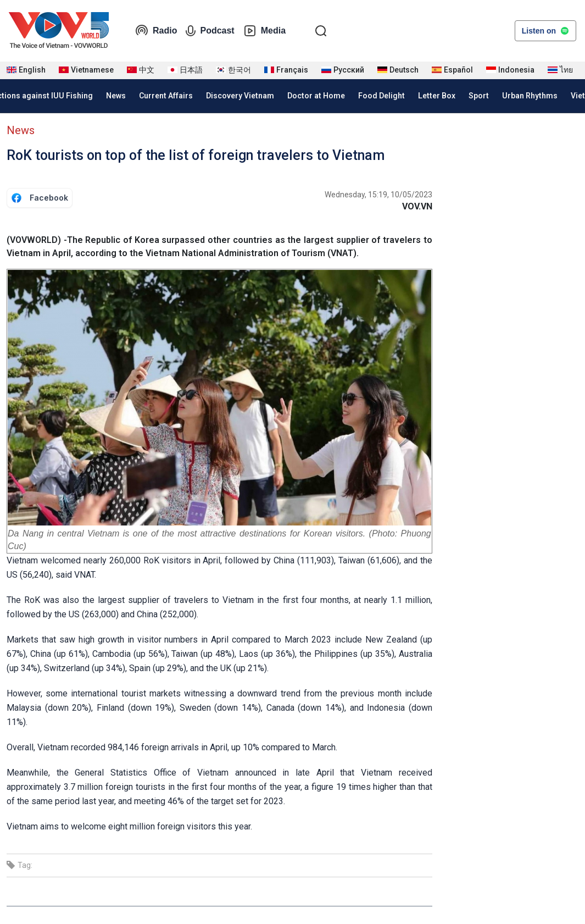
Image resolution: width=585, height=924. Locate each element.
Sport (479, 96)
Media (264, 31)
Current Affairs (166, 96)
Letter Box (437, 96)
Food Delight (381, 96)
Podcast (210, 31)
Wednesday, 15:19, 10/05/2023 (378, 195)
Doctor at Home (316, 96)
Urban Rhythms (530, 96)
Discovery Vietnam (240, 96)
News (116, 96)
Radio (156, 31)
